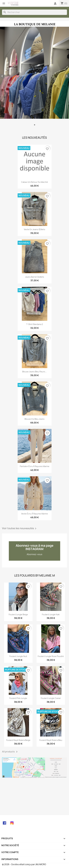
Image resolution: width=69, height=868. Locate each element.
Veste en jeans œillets (34, 229)
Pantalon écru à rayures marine (35, 466)
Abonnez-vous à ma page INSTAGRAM (35, 547)
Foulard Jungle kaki (51, 614)
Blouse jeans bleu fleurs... (34, 372)
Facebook (4, 823)
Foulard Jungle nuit (18, 656)
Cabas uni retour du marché (34, 182)
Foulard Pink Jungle (18, 698)
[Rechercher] (34, 12)
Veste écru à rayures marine (34, 514)
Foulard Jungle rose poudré (51, 656)
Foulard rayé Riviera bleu (51, 740)
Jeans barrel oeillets (35, 277)
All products (10, 752)
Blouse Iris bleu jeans (34, 419)
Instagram (12, 823)
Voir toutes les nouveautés (20, 529)
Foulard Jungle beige (18, 614)
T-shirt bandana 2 (35, 324)
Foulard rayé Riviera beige (18, 740)
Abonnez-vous (34, 554)
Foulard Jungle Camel (51, 698)
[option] (34, 75)
